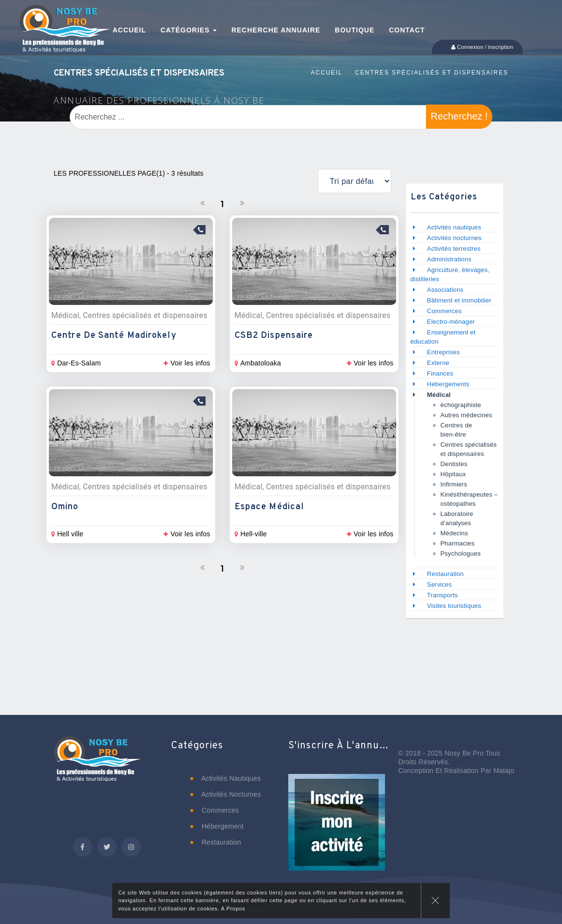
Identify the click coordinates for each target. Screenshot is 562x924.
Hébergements (448, 384)
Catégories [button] (189, 30)
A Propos (233, 909)
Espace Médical (269, 507)
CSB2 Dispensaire (274, 336)
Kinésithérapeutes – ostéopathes (469, 499)
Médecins (454, 533)
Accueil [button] (129, 30)
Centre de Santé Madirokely (114, 336)
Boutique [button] (355, 30)
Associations (445, 290)
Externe (438, 363)
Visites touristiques (454, 606)
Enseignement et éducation (443, 337)
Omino (65, 507)
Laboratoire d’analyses (457, 518)
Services (439, 584)
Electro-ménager (451, 322)
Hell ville (67, 534)
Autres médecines (466, 415)
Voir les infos (187, 363)
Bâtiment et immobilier (459, 300)
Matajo (504, 771)
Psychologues (461, 553)
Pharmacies (458, 543)
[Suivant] (242, 203)
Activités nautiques (454, 227)
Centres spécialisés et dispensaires (432, 73)
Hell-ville (251, 534)
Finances (440, 373)
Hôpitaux (453, 474)
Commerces (444, 311)
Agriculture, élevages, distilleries (450, 274)
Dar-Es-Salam (76, 363)
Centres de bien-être (457, 430)
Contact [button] (407, 30)
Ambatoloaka (258, 363)
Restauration (446, 574)
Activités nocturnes (454, 238)
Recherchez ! (459, 116)
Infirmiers (454, 484)
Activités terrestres (454, 249)
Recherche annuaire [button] (276, 30)
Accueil (327, 73)
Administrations (449, 259)
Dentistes (454, 464)
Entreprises (444, 352)
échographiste (461, 405)
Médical (439, 395)
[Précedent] (203, 203)
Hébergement (217, 826)
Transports (443, 595)
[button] (337, 829)
